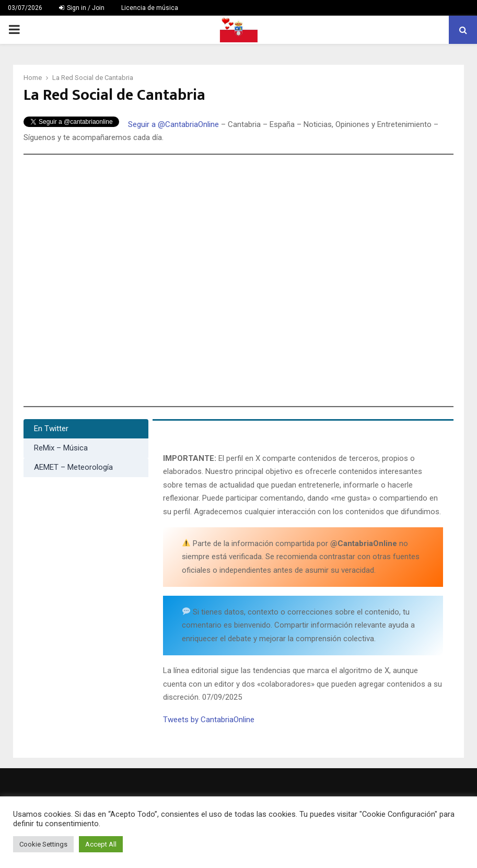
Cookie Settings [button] (43, 844)
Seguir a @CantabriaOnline (173, 124)
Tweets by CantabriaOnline (209, 720)
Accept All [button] (101, 844)
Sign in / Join (82, 8)
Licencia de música (150, 8)
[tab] (86, 429)
